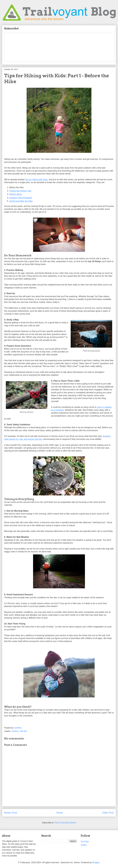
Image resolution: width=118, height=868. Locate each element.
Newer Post (11, 813)
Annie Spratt (95, 351)
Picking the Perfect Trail (20, 191)
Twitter (84, 845)
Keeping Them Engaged (20, 198)
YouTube (85, 842)
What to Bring (16, 194)
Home (60, 813)
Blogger (96, 862)
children (15, 731)
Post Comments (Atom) (65, 823)
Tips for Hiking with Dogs (36, 180)
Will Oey (30, 412)
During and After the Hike (21, 201)
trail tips (23, 731)
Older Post (108, 813)
